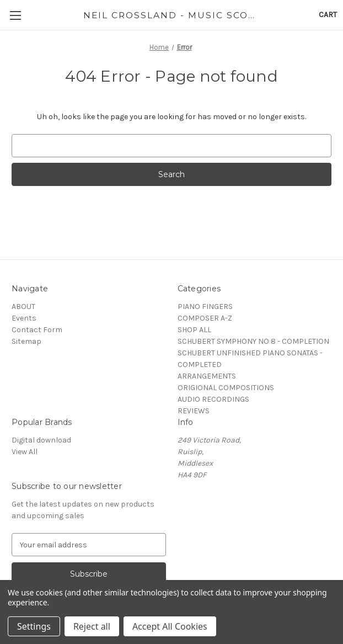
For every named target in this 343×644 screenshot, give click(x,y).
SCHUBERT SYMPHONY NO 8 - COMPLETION (253, 341)
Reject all (92, 626)
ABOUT (23, 307)
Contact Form (37, 330)
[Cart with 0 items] (328, 15)
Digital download (41, 440)
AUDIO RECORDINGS (213, 399)
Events (24, 318)
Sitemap (26, 341)
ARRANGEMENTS (207, 376)
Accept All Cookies (170, 626)
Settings (34, 626)
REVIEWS (194, 411)
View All (25, 452)
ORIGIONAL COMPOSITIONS (226, 388)
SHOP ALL (194, 330)
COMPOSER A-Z (205, 318)
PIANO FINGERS (205, 307)
